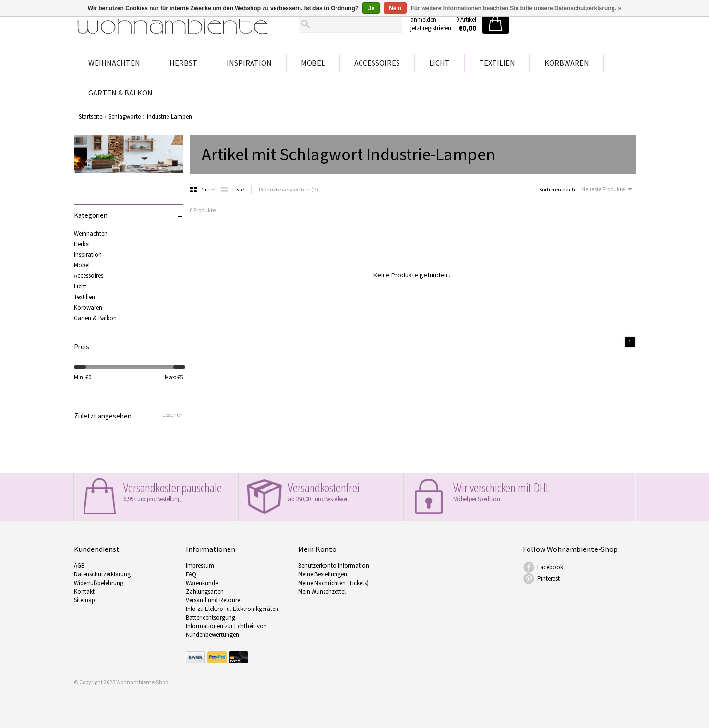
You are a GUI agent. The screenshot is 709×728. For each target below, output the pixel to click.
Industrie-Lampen (169, 116)
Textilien (497, 63)
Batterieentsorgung (210, 617)
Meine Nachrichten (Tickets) (333, 583)
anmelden (423, 19)
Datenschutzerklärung (102, 574)
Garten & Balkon (120, 93)
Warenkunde (202, 583)
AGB (79, 566)
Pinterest (548, 579)
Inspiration (249, 63)
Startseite (90, 116)
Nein (395, 8)
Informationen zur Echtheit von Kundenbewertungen (226, 630)
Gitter (203, 189)
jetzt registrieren (431, 28)
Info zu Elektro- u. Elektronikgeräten (232, 609)
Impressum (200, 566)
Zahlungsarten (205, 591)
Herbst (183, 63)
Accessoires (377, 63)
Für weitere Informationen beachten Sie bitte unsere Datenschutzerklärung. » (516, 8)
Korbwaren (567, 63)
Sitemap (84, 600)
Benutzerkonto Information (334, 566)
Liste (232, 189)
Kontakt (84, 591)
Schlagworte (125, 116)
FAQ (191, 574)
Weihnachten (114, 63)
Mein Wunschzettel (322, 591)
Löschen (173, 414)
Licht (439, 63)
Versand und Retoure (213, 600)
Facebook (550, 567)
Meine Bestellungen (323, 574)
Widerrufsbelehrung (99, 583)
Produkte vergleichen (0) (288, 189)
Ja (371, 8)
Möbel (313, 63)
